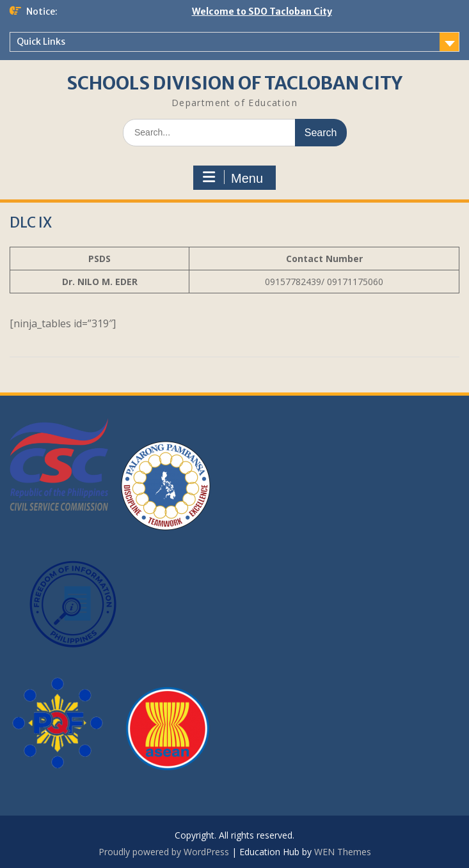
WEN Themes (343, 852)
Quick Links (41, 42)
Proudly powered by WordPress (164, 852)
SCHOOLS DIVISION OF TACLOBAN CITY (234, 83)
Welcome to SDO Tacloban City (262, 12)
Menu (233, 178)
